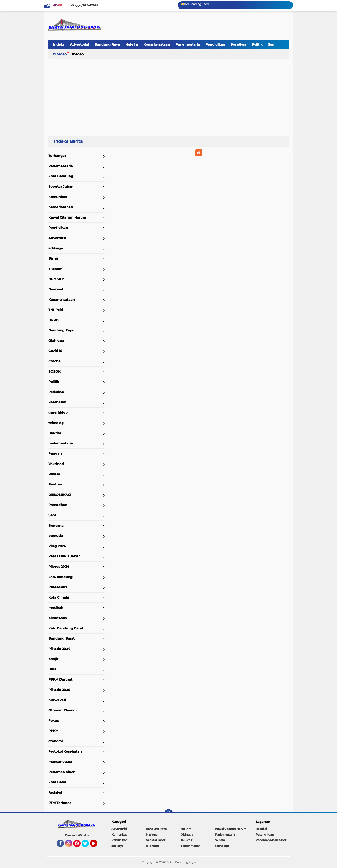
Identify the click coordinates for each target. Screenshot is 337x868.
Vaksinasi (56, 464)
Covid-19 (55, 351)
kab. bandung (60, 577)
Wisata (54, 474)
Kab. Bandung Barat (66, 628)
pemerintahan (61, 207)
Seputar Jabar (60, 187)
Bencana (56, 526)
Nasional (56, 289)
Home (57, 5)
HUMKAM (56, 279)
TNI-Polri (56, 310)
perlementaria (61, 443)
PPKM (53, 731)
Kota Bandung (61, 176)
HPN (52, 669)
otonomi (56, 741)
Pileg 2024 (57, 546)
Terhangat (57, 156)
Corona (54, 361)
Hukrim (132, 44)
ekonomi (56, 269)
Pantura (55, 484)
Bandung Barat (62, 638)
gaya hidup (58, 412)
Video (62, 54)
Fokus (53, 721)
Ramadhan (58, 505)
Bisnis (53, 258)
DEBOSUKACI (60, 495)
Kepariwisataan (157, 44)
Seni (272, 44)
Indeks (59, 44)
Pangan (55, 453)
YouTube (97, 845)
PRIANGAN (58, 587)
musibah (56, 608)
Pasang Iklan (265, 834)
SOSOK (54, 371)
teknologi (56, 423)
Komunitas (58, 197)
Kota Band (57, 782)
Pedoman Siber (62, 772)
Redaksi (55, 792)
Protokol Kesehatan (65, 751)
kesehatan (57, 402)
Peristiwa (238, 44)
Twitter (87, 845)
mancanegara (60, 762)
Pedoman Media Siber (271, 840)
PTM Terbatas (60, 803)
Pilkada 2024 (59, 649)
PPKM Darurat (60, 679)
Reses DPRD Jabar (64, 556)
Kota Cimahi (59, 597)
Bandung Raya (107, 44)
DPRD (53, 320)
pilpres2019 (58, 618)
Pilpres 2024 (59, 567)
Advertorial (79, 44)
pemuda (56, 536)
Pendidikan (215, 44)
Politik (257, 44)
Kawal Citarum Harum (67, 217)
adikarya (56, 248)
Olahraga (56, 341)
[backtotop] (169, 813)
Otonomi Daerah (63, 710)
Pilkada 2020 (59, 690)
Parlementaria (188, 44)
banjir (53, 659)
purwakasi (57, 700)
